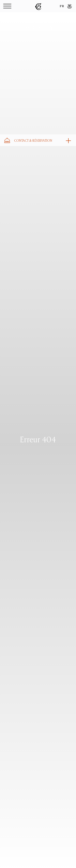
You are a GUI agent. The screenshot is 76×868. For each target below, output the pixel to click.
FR (62, 6)
